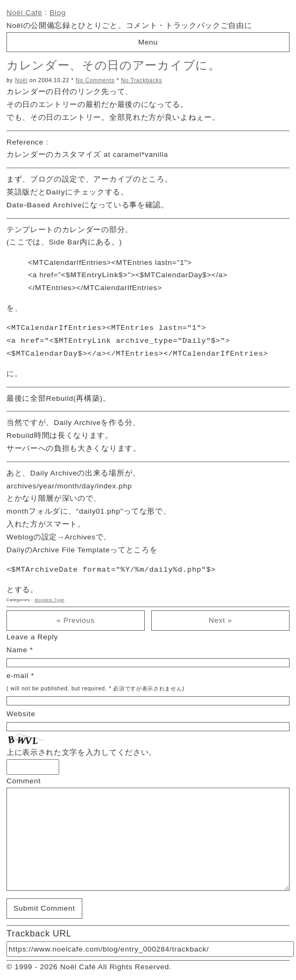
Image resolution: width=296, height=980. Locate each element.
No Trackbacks (142, 80)
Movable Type (50, 600)
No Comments (96, 80)
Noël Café (24, 13)
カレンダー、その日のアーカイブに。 (114, 65)
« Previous (76, 620)
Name (17, 650)
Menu (148, 42)
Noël (22, 80)
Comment (24, 781)
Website (21, 714)
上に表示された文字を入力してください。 (82, 752)
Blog (58, 13)
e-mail (17, 676)
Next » (220, 620)
